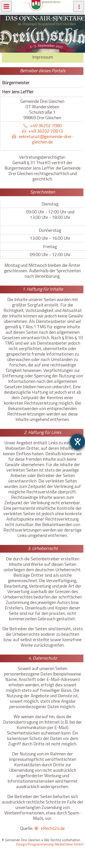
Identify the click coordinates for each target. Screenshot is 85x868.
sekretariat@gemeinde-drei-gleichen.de (46, 139)
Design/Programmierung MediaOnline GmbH (50, 844)
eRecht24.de (53, 828)
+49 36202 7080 (46, 125)
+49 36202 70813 (46, 131)
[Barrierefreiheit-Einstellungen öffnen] (78, 442)
